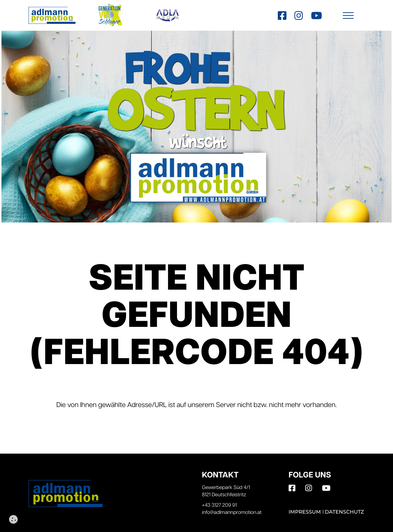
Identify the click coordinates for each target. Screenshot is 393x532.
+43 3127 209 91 (219, 505)
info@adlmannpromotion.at (232, 513)
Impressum (305, 512)
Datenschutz (344, 512)
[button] (348, 15)
